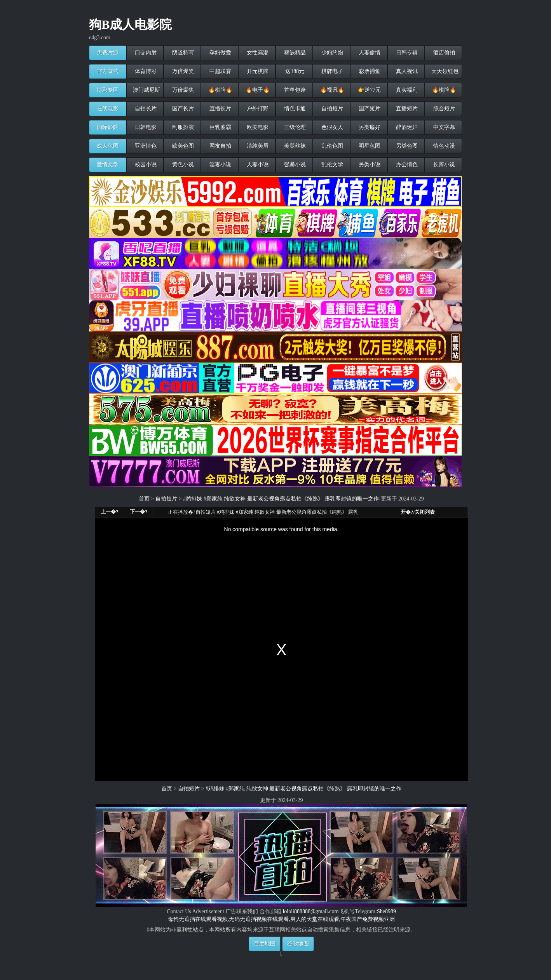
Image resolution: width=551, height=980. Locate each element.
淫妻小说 (220, 165)
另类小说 (369, 165)
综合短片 (443, 109)
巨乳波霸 (220, 127)
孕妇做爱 (220, 53)
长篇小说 (443, 165)
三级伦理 (294, 127)
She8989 (386, 911)
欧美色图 (182, 146)
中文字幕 (443, 127)
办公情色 (406, 165)
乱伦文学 (331, 165)
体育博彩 (145, 71)
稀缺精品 (294, 53)
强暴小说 (294, 165)
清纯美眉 (257, 146)
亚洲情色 (145, 146)
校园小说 (145, 165)
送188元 (294, 71)
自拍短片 (331, 109)
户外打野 (257, 109)
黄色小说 (182, 165)
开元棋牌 (257, 71)
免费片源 (108, 53)
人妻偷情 (369, 53)
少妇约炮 (331, 53)
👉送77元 (369, 90)
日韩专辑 (406, 53)
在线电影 (108, 109)
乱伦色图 (331, 146)
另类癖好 (369, 127)
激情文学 (108, 165)
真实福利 (406, 90)
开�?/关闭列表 (418, 512)
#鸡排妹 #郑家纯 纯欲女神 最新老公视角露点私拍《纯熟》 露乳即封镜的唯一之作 (281, 499)
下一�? (139, 512)
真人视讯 (406, 71)
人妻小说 (257, 165)
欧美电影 (257, 127)
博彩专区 (108, 90)
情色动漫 (443, 146)
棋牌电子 (331, 71)
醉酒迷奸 (406, 127)
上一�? (110, 512)
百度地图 (265, 944)
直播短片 (406, 109)
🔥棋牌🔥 (220, 90)
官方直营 (108, 71)
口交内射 (145, 53)
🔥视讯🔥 (331, 90)
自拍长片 (145, 109)
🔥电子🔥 (257, 90)
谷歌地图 (298, 944)
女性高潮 (257, 53)
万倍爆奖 (182, 71)
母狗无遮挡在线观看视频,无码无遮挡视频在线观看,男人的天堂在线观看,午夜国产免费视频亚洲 (282, 919)
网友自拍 (220, 146)
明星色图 (369, 146)
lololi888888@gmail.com (310, 911)
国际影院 (108, 127)
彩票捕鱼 (369, 71)
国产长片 (182, 109)
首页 (144, 499)
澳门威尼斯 (146, 90)
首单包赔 (294, 90)
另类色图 (406, 146)
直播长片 (220, 109)
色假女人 (331, 127)
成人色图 (108, 146)
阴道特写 (182, 53)
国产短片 (369, 109)
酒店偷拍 (443, 53)
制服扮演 (182, 127)
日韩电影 (145, 127)
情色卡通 (294, 109)
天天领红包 (444, 71)
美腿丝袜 (294, 146)
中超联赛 (220, 71)
